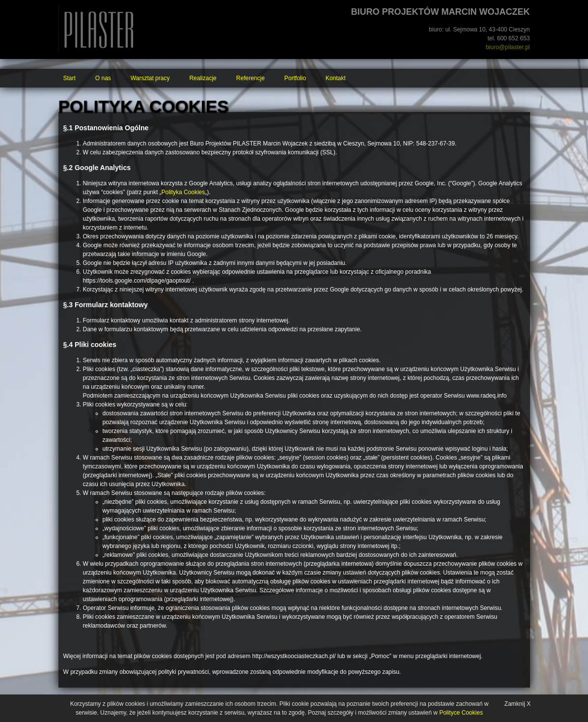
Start (70, 78)
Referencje (251, 78)
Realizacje (203, 78)
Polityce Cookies (461, 713)
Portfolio (295, 78)
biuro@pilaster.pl (508, 47)
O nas (103, 78)
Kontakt (336, 78)
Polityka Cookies (183, 192)
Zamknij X (518, 704)
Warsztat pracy (150, 78)
